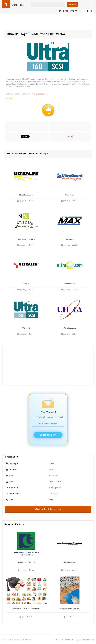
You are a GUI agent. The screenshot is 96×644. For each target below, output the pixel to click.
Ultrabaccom (70, 284)
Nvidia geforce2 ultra (26, 239)
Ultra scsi (26, 328)
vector (18, 5)
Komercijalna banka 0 (26, 562)
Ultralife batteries (26, 195)
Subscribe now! (48, 435)
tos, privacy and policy (85, 639)
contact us (69, 639)
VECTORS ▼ (68, 11)
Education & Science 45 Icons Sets (26, 609)
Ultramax (70, 239)
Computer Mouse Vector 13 (70, 609)
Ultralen (26, 284)
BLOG (88, 11)
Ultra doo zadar (70, 328)
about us (59, 639)
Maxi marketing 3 (70, 562)
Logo (38, 94)
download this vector (48, 509)
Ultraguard (70, 195)
